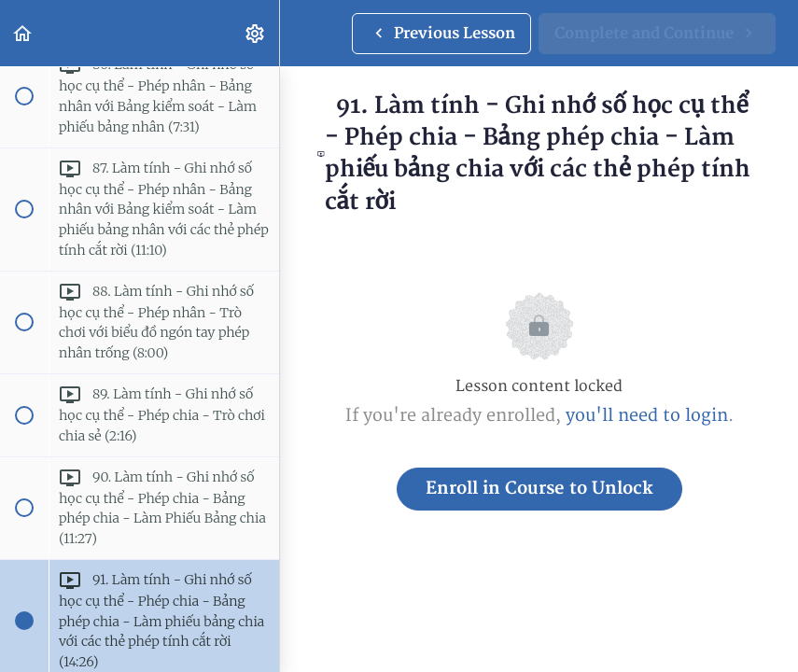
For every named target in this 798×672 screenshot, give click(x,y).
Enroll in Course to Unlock (539, 489)
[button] (23, 33)
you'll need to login (647, 416)
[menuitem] (256, 33)
